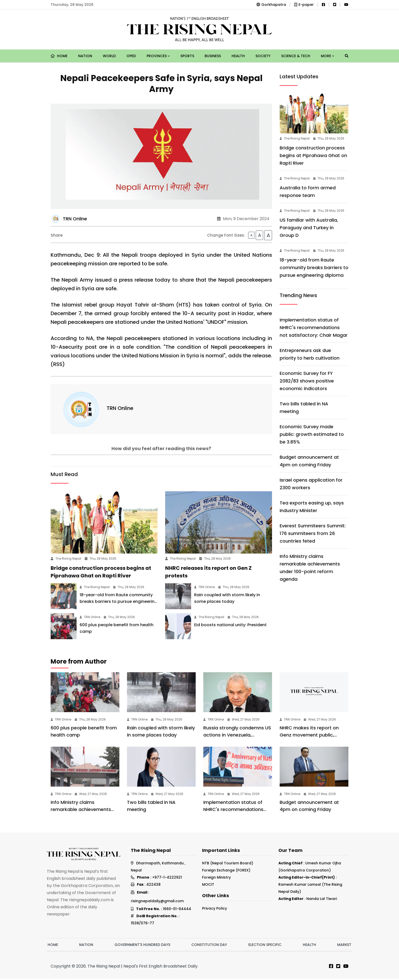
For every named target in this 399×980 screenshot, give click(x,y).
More (327, 56)
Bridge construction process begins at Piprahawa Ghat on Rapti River (313, 155)
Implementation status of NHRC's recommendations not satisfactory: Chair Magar (314, 327)
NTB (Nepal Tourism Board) (228, 864)
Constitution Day (209, 946)
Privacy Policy (215, 910)
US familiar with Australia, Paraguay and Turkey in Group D (309, 228)
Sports (187, 56)
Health (238, 56)
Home (59, 56)
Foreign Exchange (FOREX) (226, 871)
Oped (131, 56)
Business (213, 56)
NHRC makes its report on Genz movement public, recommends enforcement (311, 736)
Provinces (158, 56)
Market (344, 946)
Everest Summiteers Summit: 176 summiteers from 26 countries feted (313, 533)
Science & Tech (296, 56)
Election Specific (265, 946)
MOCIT (208, 886)
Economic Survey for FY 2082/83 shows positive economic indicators (307, 381)
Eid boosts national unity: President (230, 626)
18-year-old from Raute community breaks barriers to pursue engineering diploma (118, 603)
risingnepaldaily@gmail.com (157, 902)
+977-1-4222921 (167, 879)
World (109, 56)
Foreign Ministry (216, 879)
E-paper (304, 5)
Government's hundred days (142, 946)
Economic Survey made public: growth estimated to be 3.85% (312, 434)
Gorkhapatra (271, 5)
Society (263, 56)
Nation (85, 56)
